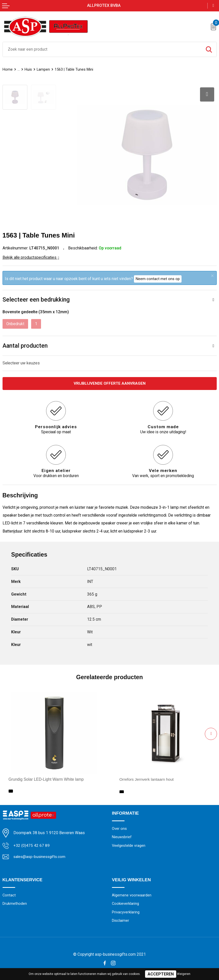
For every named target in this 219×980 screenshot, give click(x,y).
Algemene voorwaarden (132, 894)
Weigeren (184, 974)
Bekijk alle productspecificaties (31, 257)
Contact (9, 894)
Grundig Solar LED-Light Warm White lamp (46, 779)
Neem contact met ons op (158, 278)
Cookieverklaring (125, 903)
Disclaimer (121, 920)
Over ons (119, 828)
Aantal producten (25, 345)
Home (8, 69)
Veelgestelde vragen (129, 845)
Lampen (43, 69)
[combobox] (102, 49)
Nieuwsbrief (122, 836)
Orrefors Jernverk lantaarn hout (147, 779)
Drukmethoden (15, 903)
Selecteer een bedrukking (36, 299)
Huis (28, 69)
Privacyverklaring (126, 912)
